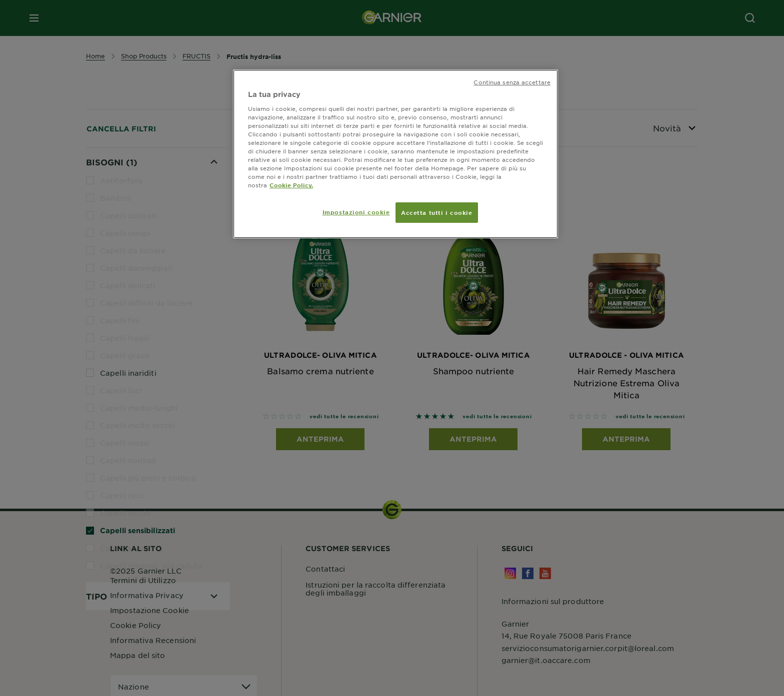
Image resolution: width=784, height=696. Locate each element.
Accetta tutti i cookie (437, 212)
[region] (395, 154)
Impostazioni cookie (356, 212)
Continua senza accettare (512, 82)
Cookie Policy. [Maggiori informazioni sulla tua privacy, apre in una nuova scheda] (291, 185)
